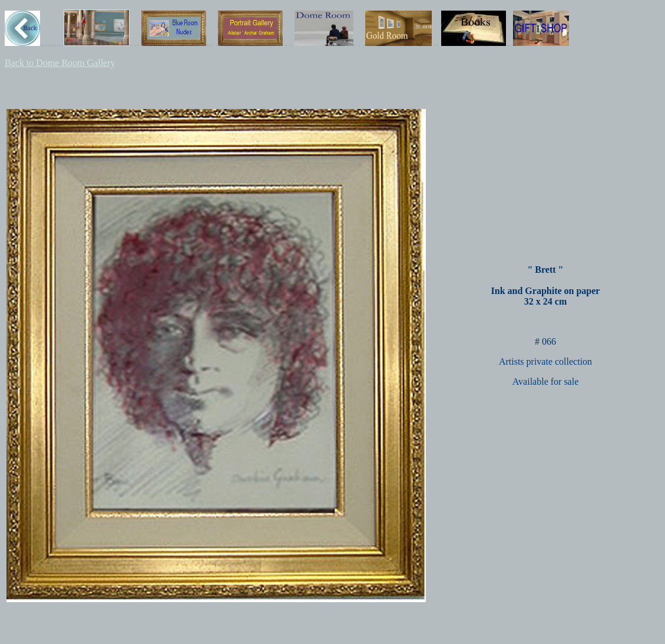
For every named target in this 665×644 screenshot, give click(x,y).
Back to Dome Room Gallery (59, 63)
